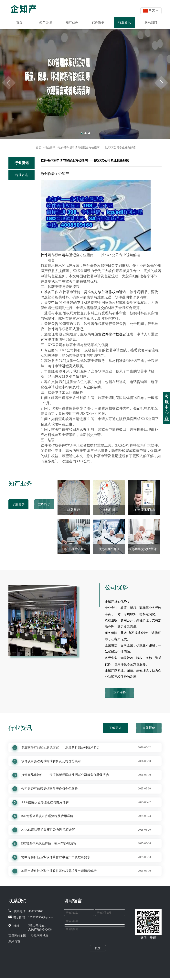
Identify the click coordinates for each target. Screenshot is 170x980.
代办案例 (98, 22)
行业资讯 (124, 22)
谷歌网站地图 (40, 936)
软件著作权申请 (53, 255)
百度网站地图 (17, 936)
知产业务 (72, 22)
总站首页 (14, 942)
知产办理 (46, 22)
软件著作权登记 (114, 334)
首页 (19, 22)
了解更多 (18, 504)
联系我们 (151, 22)
